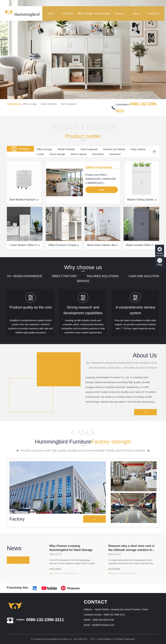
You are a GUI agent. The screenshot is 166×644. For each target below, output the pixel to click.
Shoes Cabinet (79, 154)
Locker (40, 154)
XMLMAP (130, 639)
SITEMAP (119, 639)
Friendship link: (18, 588)
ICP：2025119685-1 (102, 639)
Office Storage (30, 104)
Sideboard (115, 154)
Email (160, 251)
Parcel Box (98, 154)
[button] (79, 96)
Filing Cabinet (138, 149)
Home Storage (57, 154)
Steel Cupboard (68, 104)
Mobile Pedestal (49, 104)
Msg (160, 262)
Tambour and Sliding (114, 149)
